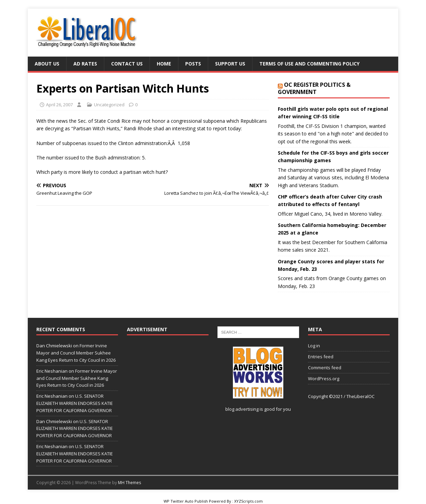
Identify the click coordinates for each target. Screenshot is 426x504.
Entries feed (321, 357)
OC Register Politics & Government (314, 88)
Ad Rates (85, 64)
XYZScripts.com (249, 501)
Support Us (230, 64)
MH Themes (129, 483)
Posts (193, 64)
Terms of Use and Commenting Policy (309, 64)
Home (164, 64)
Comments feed (325, 368)
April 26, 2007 (59, 105)
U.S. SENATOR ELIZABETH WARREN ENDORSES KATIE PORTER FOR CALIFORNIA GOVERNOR (75, 403)
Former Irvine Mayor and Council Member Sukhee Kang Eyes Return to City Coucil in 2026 (76, 353)
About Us (47, 64)
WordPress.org (324, 379)
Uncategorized (109, 105)
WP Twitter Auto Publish (186, 501)
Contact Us (127, 64)
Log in (314, 346)
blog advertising (242, 409)
